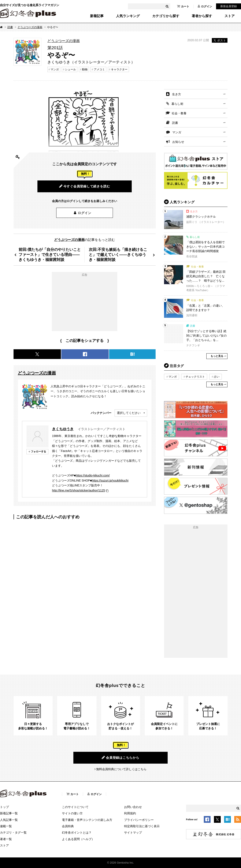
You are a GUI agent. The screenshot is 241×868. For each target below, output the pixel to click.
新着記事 (97, 16)
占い (217, 377)
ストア (230, 16)
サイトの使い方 (72, 813)
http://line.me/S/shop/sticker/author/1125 (79, 490)
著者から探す (202, 16)
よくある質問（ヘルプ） (78, 839)
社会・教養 (179, 113)
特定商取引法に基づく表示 (142, 826)
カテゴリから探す (166, 16)
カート (183, 6)
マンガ (55, 69)
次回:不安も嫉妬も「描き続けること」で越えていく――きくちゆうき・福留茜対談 (118, 255)
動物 (85, 69)
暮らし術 (177, 104)
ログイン (205, 6)
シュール (70, 69)
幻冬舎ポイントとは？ (77, 833)
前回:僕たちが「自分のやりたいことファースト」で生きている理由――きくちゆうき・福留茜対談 (50, 255)
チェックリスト (195, 377)
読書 (10, 27)
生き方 (177, 94)
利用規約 (130, 813)
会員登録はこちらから (120, 757)
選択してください (129, 413)
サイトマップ (133, 833)
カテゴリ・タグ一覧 (13, 833)
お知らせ (178, 142)
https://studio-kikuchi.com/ (93, 475)
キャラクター (119, 69)
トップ (4, 807)
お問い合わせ (133, 807)
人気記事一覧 (9, 820)
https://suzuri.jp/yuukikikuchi (110, 480)
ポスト (220, 40)
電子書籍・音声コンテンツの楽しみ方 (87, 820)
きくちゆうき (63, 429)
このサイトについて (75, 807)
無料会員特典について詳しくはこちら (121, 769)
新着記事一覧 (9, 813)
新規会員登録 (229, 6)
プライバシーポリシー (139, 820)
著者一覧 (6, 839)
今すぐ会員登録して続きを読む (85, 186)
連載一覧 (6, 826)
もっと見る (217, 356)
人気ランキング (128, 16)
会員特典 (68, 826)
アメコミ (99, 69)
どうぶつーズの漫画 (30, 27)
